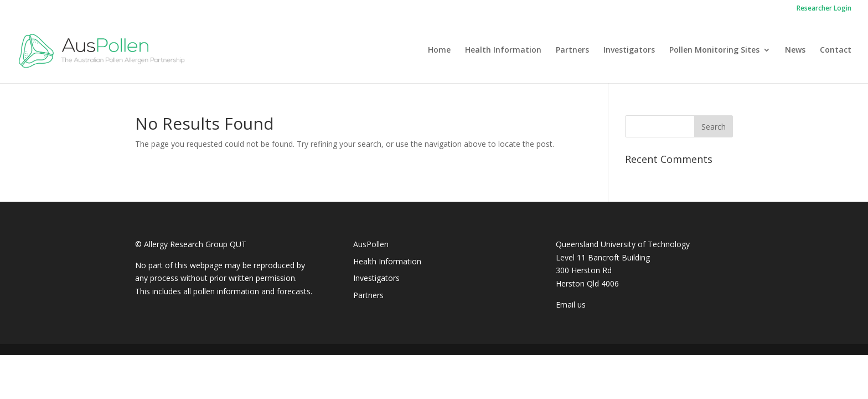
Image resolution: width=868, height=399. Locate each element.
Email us (571, 305)
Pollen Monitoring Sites (714, 50)
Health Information (503, 50)
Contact (836, 50)
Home (439, 50)
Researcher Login (824, 9)
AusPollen (371, 244)
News (795, 50)
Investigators (629, 50)
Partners (572, 50)
